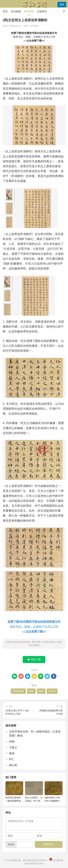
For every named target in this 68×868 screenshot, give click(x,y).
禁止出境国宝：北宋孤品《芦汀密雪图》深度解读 (34, 799)
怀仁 (12, 759)
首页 (5, 11)
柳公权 (13, 765)
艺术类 (52, 691)
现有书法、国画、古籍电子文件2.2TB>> (34, 37)
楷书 (41, 691)
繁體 (62, 5)
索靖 (12, 753)
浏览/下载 (34, 660)
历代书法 (29, 11)
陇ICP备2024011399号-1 (35, 860)
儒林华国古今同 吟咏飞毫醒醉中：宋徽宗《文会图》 (53, 799)
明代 (31, 691)
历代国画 (16, 11)
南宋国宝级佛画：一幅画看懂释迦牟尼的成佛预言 (14, 799)
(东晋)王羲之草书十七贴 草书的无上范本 (17, 712)
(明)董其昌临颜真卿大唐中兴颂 (51, 712)
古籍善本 (42, 11)
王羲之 (13, 747)
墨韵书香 (34, 4)
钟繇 (12, 741)
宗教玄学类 (18, 691)
